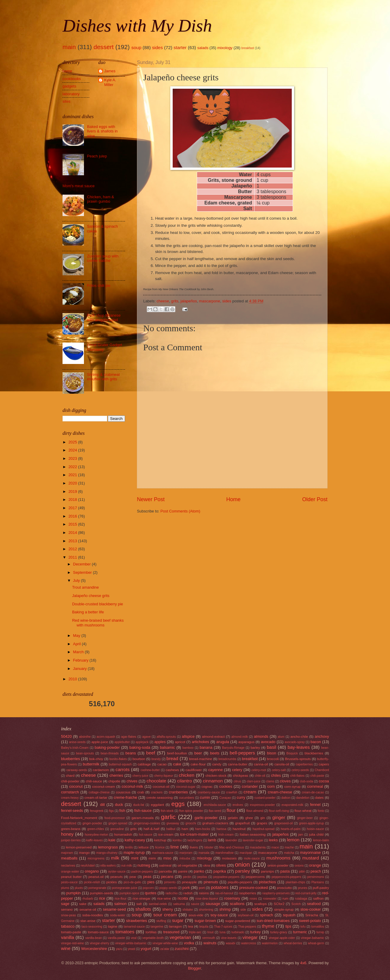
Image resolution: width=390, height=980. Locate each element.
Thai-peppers (247, 927)
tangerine (157, 927)
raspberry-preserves (276, 893)
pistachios (267, 882)
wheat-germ (316, 943)
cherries (116, 775)
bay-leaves (299, 747)
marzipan (246, 853)
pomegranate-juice (125, 888)
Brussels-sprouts (298, 759)
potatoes (220, 887)
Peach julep (97, 156)
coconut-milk (132, 786)
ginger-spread (118, 823)
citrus (237, 781)
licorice (160, 847)
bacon (316, 742)
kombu (177, 840)
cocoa (324, 781)
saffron (318, 898)
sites (66, 101)
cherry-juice (140, 776)
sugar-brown (205, 921)
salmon (121, 904)
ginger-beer (305, 818)
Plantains (318, 882)
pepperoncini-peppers (286, 877)
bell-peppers (242, 753)
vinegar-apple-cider (282, 938)
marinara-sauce (163, 853)
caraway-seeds (77, 770)
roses (253, 899)
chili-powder (70, 781)
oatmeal (165, 865)
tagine (113, 926)
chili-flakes (297, 776)
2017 (73, 508)
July (77, 580)
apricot (180, 742)
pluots (79, 888)
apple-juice (100, 742)
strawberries (137, 921)
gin (262, 818)
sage (65, 904)
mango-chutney (107, 853)
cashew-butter (150, 770)
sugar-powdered (238, 921)
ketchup (160, 840)
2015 (73, 524)
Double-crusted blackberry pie (97, 604)
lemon (293, 840)
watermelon (270, 943)
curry (241, 797)
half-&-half (151, 829)
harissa (221, 829)
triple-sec (195, 932)
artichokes (201, 742)
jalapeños (189, 301)
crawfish (232, 792)
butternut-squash (120, 764)
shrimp (225, 909)
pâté (302, 872)
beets (215, 753)
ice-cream (166, 834)
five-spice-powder (191, 811)
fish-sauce (143, 811)
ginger (279, 817)
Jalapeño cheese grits (91, 596)
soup (136, 47)
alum (281, 737)
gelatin (233, 818)
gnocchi (191, 823)
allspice (188, 736)
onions (299, 866)
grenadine (117, 829)
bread (172, 758)
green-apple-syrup (311, 823)
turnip (320, 932)
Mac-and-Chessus (232, 847)
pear (133, 877)
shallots (143, 909)
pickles (111, 882)
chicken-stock (216, 776)
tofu (303, 927)
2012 (73, 549)
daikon (286, 798)
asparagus (247, 742)
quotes (150, 893)
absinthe (85, 737)
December (82, 564)
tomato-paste (71, 932)
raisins (204, 893)
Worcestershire (94, 949)
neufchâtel (88, 866)
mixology (225, 48)
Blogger (194, 968)
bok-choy (96, 759)
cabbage (144, 764)
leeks (273, 840)
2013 (73, 541)
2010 (73, 679)
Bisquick (292, 753)
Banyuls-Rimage (233, 748)
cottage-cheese (99, 792)
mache (289, 847)
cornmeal (315, 786)
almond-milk (240, 737)
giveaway (173, 823)
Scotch (296, 904)
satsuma (179, 904)
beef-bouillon (177, 753)
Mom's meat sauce (79, 186)
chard (70, 776)
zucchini (182, 949)
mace (275, 847)
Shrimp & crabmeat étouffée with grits (103, 377)
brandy (156, 759)
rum (286, 898)
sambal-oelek (158, 904)
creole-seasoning (160, 798)
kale (112, 840)
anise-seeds (77, 742)
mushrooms (279, 858)
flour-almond (255, 811)
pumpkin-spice (129, 893)
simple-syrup (284, 909)
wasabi (230, 943)
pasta (285, 871)
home (67, 71)
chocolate (156, 781)
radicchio (172, 893)
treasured (171, 932)
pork (186, 888)
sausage (213, 904)
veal (134, 938)
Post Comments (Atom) (180, 511)
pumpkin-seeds (102, 893)
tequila (204, 927)
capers (324, 764)
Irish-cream (226, 835)
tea (191, 926)
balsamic (167, 747)
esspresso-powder (262, 805)
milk (115, 858)
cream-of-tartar (96, 798)
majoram (67, 853)
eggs (178, 804)
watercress (249, 943)
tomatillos (318, 927)
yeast (131, 949)
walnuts (210, 943)
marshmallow (225, 853)
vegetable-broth (153, 938)
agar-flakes (129, 737)
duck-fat (139, 805)
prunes (303, 888)
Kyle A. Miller (110, 82)
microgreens (96, 858)
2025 (73, 442)
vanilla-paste (116, 938)
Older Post (315, 499)
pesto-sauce (69, 882)
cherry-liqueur (164, 776)
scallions (237, 904)
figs (111, 811)
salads (203, 48)
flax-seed (215, 811)
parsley (243, 871)
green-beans (71, 829)
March (79, 652)
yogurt (146, 949)
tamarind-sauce (134, 927)
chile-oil (260, 776)
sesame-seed (114, 909)
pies (151, 882)
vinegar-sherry (99, 943)
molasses (229, 858)
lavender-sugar (253, 840)
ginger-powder (92, 823)
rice (102, 898)
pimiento (170, 882)
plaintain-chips (295, 882)
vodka (189, 943)
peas (147, 877)
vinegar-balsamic (313, 938)
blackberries (314, 753)
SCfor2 (279, 904)
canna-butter (238, 764)
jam (301, 835)
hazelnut (239, 829)
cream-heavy (70, 798)
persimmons (316, 877)
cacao (162, 764)
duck (119, 805)
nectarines (68, 866)
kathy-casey (135, 840)
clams (270, 781)
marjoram (186, 853)
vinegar (250, 937)
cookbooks (72, 79)
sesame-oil (88, 909)
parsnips (267, 871)
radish (188, 893)
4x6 (303, 963)
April (77, 644)
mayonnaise (310, 852)
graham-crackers (215, 823)
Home (233, 499)
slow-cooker (311, 909)
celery (237, 770)
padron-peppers (142, 872)
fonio (321, 811)
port (202, 888)
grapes (262, 823)
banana (206, 747)
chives (132, 781)
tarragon (175, 926)
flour (231, 810)
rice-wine (164, 898)
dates (319, 798)
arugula (223, 742)
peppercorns (255, 877)
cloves (285, 781)
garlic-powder (206, 818)
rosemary (232, 898)
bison (272, 753)
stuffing (161, 921)
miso (167, 858)
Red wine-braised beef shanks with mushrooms (98, 623)
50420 (66, 736)
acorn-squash (106, 737)
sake (83, 904)
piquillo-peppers (240, 882)
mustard (311, 858)
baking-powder (107, 747)
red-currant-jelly (306, 893)
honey (67, 834)
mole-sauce (252, 858)
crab (141, 792)
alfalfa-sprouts (166, 737)
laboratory (71, 94)
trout (211, 932)
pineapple (189, 882)
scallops (260, 904)
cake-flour (198, 764)
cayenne (215, 770)
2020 (73, 483)
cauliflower (194, 770)
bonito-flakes (118, 759)
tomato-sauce (98, 932)
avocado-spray (295, 742)
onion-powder (278, 865)
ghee (249, 818)
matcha (289, 853)
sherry (168, 909)
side (243, 910)
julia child (316, 834)
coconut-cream (103, 787)
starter (180, 47)
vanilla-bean (93, 938)
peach (316, 871)
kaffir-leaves (95, 840)
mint (135, 858)
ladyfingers (195, 840)
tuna (222, 932)
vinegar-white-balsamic (131, 943)
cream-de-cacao (313, 792)
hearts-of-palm (291, 829)
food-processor (115, 818)
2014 (73, 533)
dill (102, 805)
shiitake (188, 910)
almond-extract (213, 737)
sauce (195, 904)
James (110, 71)
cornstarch (70, 792)
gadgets (69, 86)
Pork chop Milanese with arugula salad (104, 318)
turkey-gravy (279, 932)
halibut (171, 829)
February (81, 660)
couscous (123, 792)
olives (221, 865)
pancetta (165, 871)
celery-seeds (300, 770)
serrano (67, 909)
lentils (129, 847)
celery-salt (279, 770)
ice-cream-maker (195, 834)
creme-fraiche (125, 797)
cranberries (178, 792)
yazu (119, 949)
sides (157, 47)
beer (198, 753)
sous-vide (196, 915)
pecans (167, 877)
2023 (73, 458)
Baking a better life (88, 612)
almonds (261, 736)
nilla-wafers (108, 866)
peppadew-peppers (226, 877)
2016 (73, 516)
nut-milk (127, 866)
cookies (226, 786)
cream (250, 792)
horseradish (123, 834)
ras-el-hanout (224, 893)
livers (194, 847)
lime (174, 847)
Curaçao (225, 798)
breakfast (248, 48)
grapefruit (242, 823)
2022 (73, 467)
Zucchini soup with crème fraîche (103, 258)
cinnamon (213, 781)
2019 (73, 491)
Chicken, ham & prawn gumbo (100, 199)
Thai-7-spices (223, 927)
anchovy (322, 736)
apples (160, 742)
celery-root (259, 770)
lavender (231, 840)
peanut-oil (96, 877)
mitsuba (185, 858)
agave (146, 737)
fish (122, 811)
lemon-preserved (79, 847)
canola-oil (282, 764)
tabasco (68, 926)
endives (238, 805)
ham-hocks (203, 829)
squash (289, 915)
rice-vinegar (142, 898)
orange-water (70, 872)
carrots (123, 769)
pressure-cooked (254, 888)
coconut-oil (161, 787)
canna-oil (261, 764)
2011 (73, 557)
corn (271, 786)
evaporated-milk (292, 805)
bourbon (139, 759)
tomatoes (125, 932)
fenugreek (97, 811)
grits (175, 301)
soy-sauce (219, 915)
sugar (178, 920)
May (77, 636)
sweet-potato (310, 921)
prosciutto (284, 888)
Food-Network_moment (79, 818)
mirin (152, 858)
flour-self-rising (279, 811)
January (80, 669)
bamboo (188, 748)
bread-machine (201, 759)
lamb (212, 840)
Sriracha (312, 915)
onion (242, 864)
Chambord (322, 770)
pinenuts (211, 882)
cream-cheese (280, 792)
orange (315, 865)
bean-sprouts (85, 753)
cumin (205, 797)
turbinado (238, 932)
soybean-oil (246, 915)
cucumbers (187, 798)
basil (272, 747)
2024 (73, 450)
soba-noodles (93, 915)
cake (177, 764)
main (69, 47)
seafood (314, 904)
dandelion (303, 798)
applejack (142, 742)
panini (183, 871)
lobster (209, 847)
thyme (268, 926)
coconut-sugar (186, 787)
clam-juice (254, 781)
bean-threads (110, 753)
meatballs (69, 858)
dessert (104, 47)
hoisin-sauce (315, 829)
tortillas (151, 932)
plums (65, 888)
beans (131, 753)
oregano (92, 871)
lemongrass (108, 847)
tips (288, 926)
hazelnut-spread (263, 829)
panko (199, 871)
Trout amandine (85, 587)
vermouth (209, 938)
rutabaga (301, 899)
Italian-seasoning (253, 834)
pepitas (202, 877)
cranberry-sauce (209, 792)
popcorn (148, 888)
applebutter (122, 742)
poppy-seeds (168, 888)
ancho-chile (299, 737)
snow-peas (68, 915)
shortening (206, 910)
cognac (207, 787)
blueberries (71, 759)
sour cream (165, 915)
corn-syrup (292, 787)
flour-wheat (303, 811)
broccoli (273, 759)
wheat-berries (293, 943)
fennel (315, 805)
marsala (204, 853)
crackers (157, 792)
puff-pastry (321, 888)
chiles (276, 775)
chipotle (114, 781)
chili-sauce (94, 781)
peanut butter (71, 877)
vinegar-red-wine (72, 943)
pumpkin (74, 893)
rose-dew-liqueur (207, 899)
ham (185, 829)
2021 (73, 475)
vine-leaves (229, 938)
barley (255, 748)
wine (66, 948)
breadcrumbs (227, 759)
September (83, 572)
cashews (172, 770)
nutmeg (144, 865)
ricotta (183, 898)
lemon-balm (321, 840)
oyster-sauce (117, 872)
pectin (187, 877)
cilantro (185, 781)
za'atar (165, 949)
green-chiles (96, 829)
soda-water (118, 915)
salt (139, 904)
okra (207, 865)
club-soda (306, 781)
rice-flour (121, 899)
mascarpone (210, 301)
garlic (168, 817)
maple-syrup (134, 852)
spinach (266, 915)
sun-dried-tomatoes (273, 921)
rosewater (270, 899)
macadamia (258, 847)
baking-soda (140, 747)
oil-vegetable (187, 865)
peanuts (117, 877)
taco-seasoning (92, 927)
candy (217, 764)
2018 (73, 500)
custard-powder (265, 798)
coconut (76, 786)
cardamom (101, 770)
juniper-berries (71, 840)
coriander (250, 786)
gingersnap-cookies (147, 823)
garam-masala (143, 818)
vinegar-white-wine (165, 943)
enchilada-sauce (215, 805)
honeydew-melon (96, 835)
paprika (220, 871)
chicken (187, 775)
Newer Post (151, 499)
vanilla (68, 937)
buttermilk (91, 764)
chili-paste (317, 776)
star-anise (88, 921)
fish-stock (167, 811)
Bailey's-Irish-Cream (75, 748)
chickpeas (241, 776)
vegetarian (180, 937)
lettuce (143, 847)
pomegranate (97, 888)
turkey (256, 932)
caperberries (304, 764)
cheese (163, 301)
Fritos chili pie (99, 286)
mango (84, 853)
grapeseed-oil (283, 823)
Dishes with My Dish (137, 26)
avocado (268, 742)
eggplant (157, 805)
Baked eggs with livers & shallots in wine (102, 131)
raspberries (247, 893)
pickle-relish (92, 882)
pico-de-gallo (132, 882)
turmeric (300, 932)
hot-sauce (145, 835)
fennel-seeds (72, 811)
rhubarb (88, 899)
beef (151, 753)
